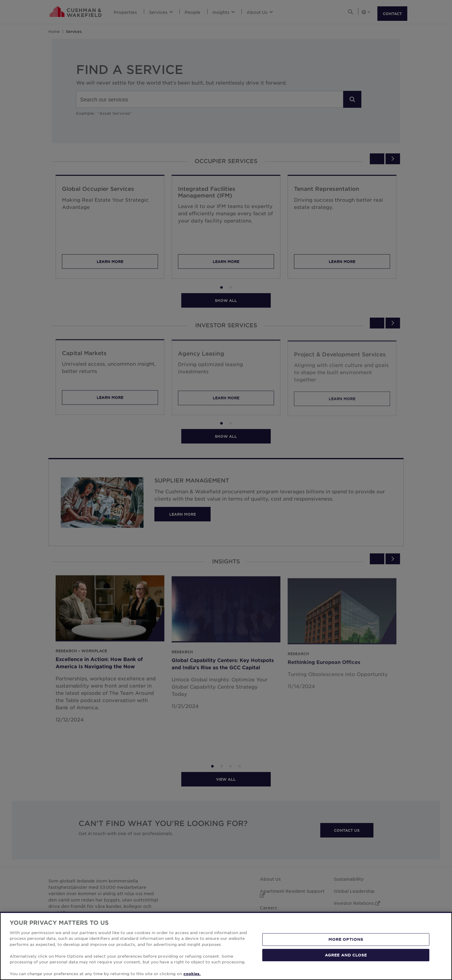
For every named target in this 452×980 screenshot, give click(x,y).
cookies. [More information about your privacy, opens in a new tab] (192, 974)
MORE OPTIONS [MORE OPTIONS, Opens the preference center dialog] (346, 939)
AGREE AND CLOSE (346, 955)
